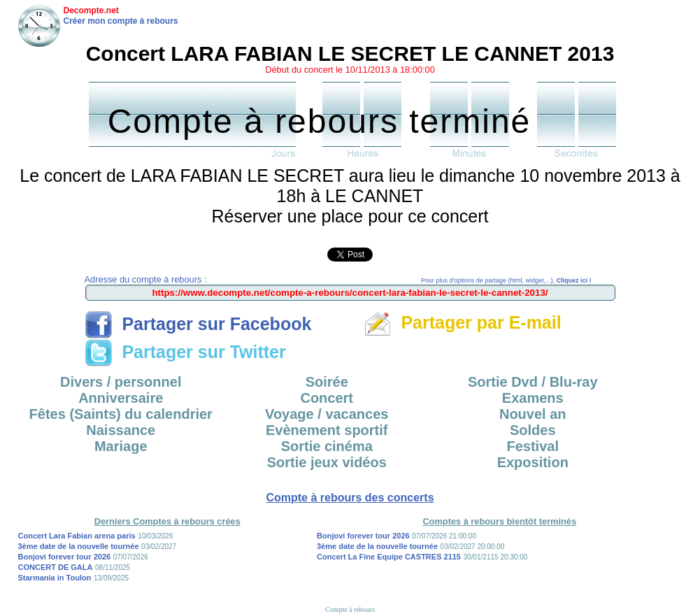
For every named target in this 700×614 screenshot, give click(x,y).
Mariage (121, 446)
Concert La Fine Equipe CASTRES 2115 (389, 557)
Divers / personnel (121, 382)
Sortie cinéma (327, 446)
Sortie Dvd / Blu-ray (533, 382)
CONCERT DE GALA (56, 567)
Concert (327, 398)
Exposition (533, 462)
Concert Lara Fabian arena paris (77, 536)
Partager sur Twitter (185, 352)
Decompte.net (91, 10)
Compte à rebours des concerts (350, 498)
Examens (533, 398)
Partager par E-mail (463, 322)
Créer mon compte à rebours (121, 21)
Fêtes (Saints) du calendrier (121, 414)
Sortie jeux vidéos (327, 462)
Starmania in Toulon (55, 578)
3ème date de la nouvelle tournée (79, 546)
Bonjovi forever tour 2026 (65, 557)
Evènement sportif (327, 430)
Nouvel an (533, 414)
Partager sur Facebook (198, 324)
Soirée (327, 382)
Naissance (121, 430)
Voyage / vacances (327, 414)
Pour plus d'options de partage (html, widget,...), (506, 280)
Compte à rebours (350, 609)
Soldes (533, 430)
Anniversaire (121, 398)
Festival (533, 446)
